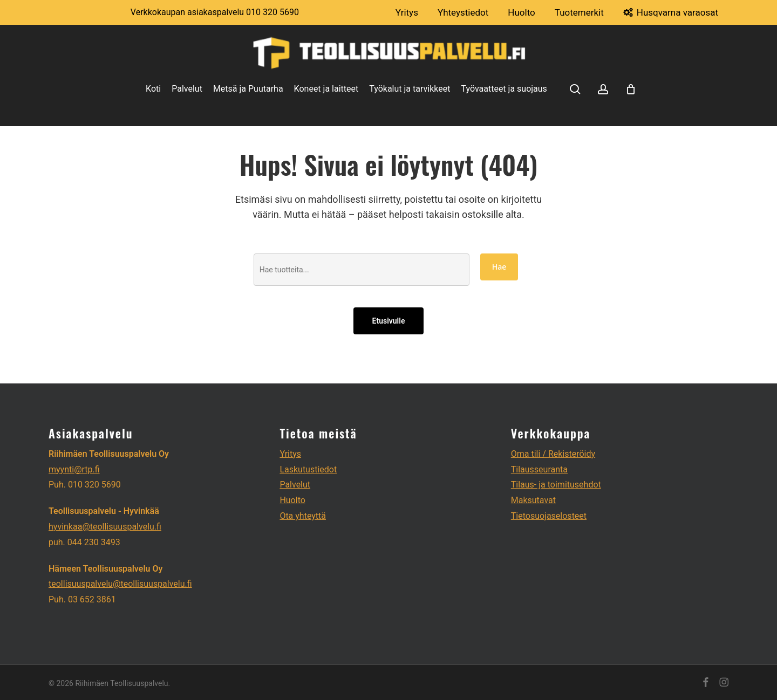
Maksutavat (533, 500)
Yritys (290, 454)
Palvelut (295, 485)
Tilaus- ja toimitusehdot (556, 485)
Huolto (292, 500)
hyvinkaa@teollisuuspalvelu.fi (105, 527)
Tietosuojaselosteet (549, 516)
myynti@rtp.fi (74, 469)
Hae (499, 267)
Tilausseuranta (539, 469)
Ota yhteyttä (303, 516)
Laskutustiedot (308, 469)
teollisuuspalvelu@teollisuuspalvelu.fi (120, 584)
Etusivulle (389, 321)
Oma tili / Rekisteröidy (553, 454)
